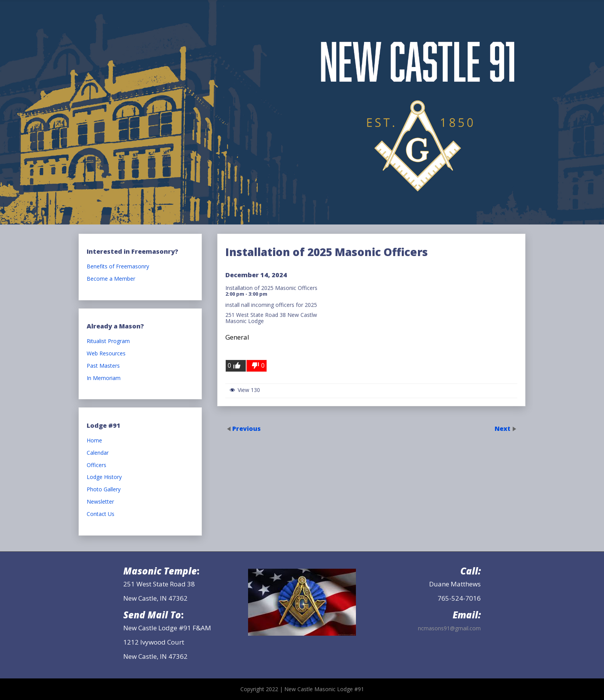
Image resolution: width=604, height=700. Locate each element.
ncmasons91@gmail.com (449, 628)
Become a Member (111, 279)
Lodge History (104, 477)
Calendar (98, 453)
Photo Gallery (104, 490)
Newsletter (100, 502)
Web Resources (106, 354)
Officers (96, 465)
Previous (247, 428)
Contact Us (101, 514)
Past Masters (103, 366)
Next (503, 428)
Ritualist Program (108, 341)
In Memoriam (104, 378)
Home (94, 441)
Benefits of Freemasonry (118, 267)
